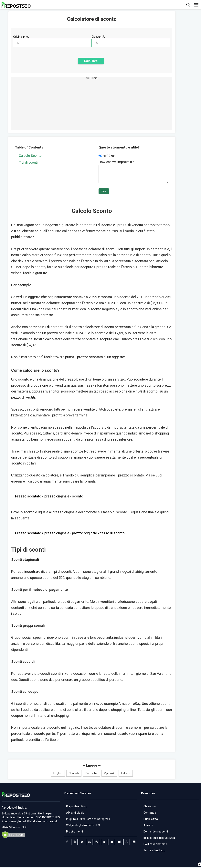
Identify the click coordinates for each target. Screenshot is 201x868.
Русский (109, 773)
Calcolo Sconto (30, 156)
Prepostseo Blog (76, 806)
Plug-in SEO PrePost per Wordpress (88, 819)
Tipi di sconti (28, 162)
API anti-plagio (75, 813)
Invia (104, 191)
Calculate (91, 61)
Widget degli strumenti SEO (83, 825)
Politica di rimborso (155, 844)
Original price (21, 37)
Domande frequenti (156, 832)
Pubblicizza (151, 819)
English (58, 773)
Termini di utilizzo (154, 850)
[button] (196, 5)
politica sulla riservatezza (159, 838)
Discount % (98, 37)
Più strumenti (74, 832)
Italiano (126, 773)
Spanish (74, 773)
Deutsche (91, 773)
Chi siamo (150, 806)
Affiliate (148, 825)
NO (111, 156)
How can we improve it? (116, 162)
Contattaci (150, 813)
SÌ (103, 156)
